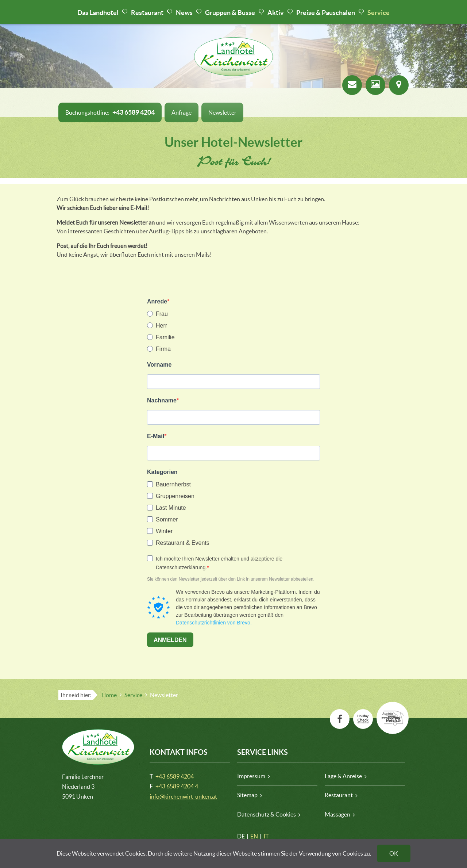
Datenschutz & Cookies (267, 814)
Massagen (337, 814)
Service (379, 13)
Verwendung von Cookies (331, 853)
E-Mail (156, 436)
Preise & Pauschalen (326, 13)
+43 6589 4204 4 (177, 786)
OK (394, 853)
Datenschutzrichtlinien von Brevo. (214, 623)
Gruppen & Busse (230, 13)
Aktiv (276, 13)
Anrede (157, 301)
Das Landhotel (98, 13)
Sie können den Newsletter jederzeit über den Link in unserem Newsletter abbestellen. (231, 579)
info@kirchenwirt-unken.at (183, 796)
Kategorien (162, 472)
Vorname (159, 365)
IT (266, 836)
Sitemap (247, 795)
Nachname (162, 400)
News (184, 13)
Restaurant (147, 13)
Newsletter (222, 112)
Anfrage (182, 112)
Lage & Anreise (343, 776)
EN (254, 836)
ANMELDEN (170, 640)
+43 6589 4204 (175, 776)
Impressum (251, 776)
